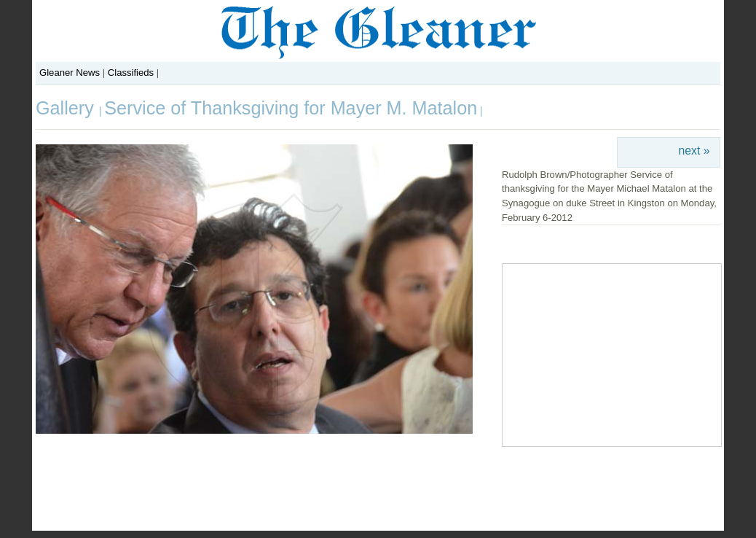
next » (694, 151)
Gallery (67, 108)
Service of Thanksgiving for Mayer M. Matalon (291, 108)
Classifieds (131, 73)
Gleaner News (70, 73)
